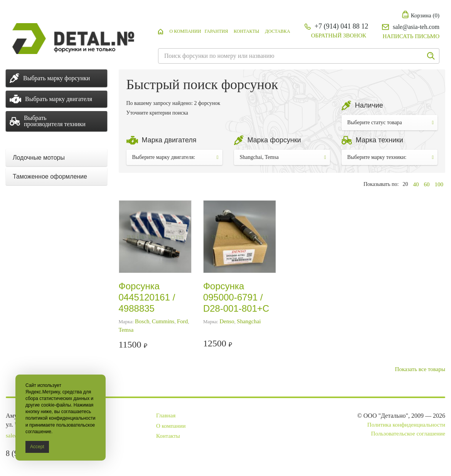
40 (416, 184)
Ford (182, 321)
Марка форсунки (274, 140)
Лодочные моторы (39, 158)
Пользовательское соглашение (408, 434)
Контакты (246, 31)
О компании (185, 31)
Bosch (142, 321)
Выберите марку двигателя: (175, 157)
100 (439, 184)
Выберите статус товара (390, 122)
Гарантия (216, 31)
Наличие (369, 105)
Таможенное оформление (50, 176)
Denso (227, 321)
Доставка (277, 31)
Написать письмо (411, 36)
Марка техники (379, 140)
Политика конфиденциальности (406, 425)
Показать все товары (420, 369)
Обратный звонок (339, 35)
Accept (37, 447)
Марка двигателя (169, 140)
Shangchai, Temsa (283, 157)
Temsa (126, 330)
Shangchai (249, 321)
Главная (166, 415)
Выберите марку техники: (390, 157)
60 (427, 184)
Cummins (163, 321)
